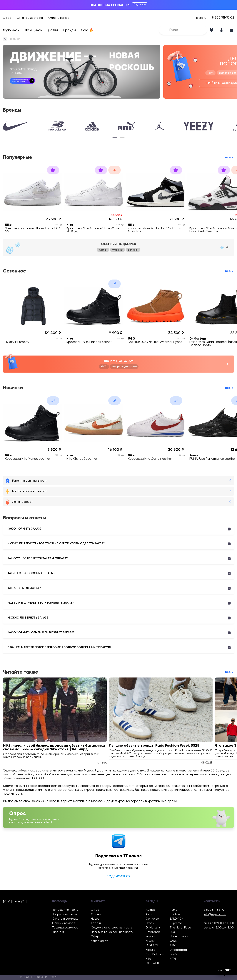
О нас (7, 18)
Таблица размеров (65, 928)
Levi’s (173, 954)
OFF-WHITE (153, 963)
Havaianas (153, 932)
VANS (173, 941)
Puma (174, 910)
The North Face (180, 928)
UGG (173, 932)
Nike (148, 959)
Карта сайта (100, 941)
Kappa (150, 937)
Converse (152, 919)
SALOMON (177, 919)
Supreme (176, 923)
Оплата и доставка (30, 18)
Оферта (97, 937)
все (228, 157)
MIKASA (151, 941)
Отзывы (96, 914)
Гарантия (58, 932)
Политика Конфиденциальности (112, 932)
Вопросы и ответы (65, 914)
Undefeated (178, 950)
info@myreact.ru (215, 914)
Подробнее (140, 5)
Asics (149, 914)
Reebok (175, 914)
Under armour (179, 937)
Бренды (70, 30)
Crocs (150, 923)
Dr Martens (153, 928)
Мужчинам (11, 30)
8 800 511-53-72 (223, 18)
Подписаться (118, 876)
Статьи (96, 923)
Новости (201, 18)
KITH (173, 959)
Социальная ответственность (111, 928)
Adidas (150, 910)
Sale (87, 30)
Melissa (151, 950)
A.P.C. (173, 945)
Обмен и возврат (60, 18)
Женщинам (34, 30)
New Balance (155, 954)
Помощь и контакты (65, 910)
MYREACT (152, 945)
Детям (53, 30)
